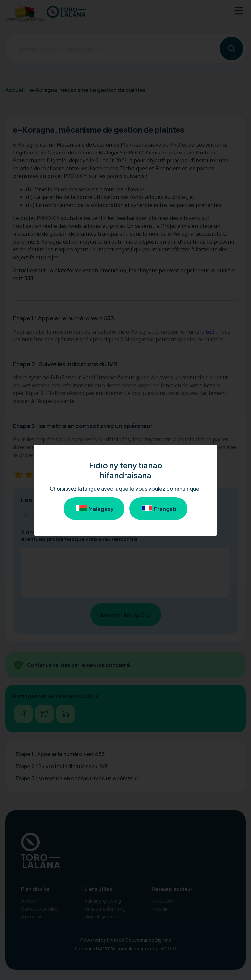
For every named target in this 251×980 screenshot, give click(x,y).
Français (158, 509)
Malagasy (94, 509)
